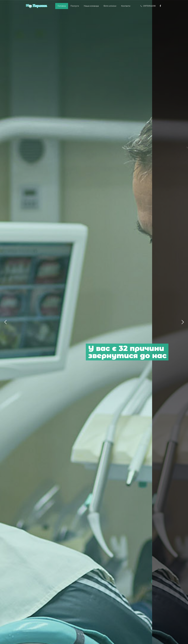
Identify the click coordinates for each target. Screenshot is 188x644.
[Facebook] (160, 6)
